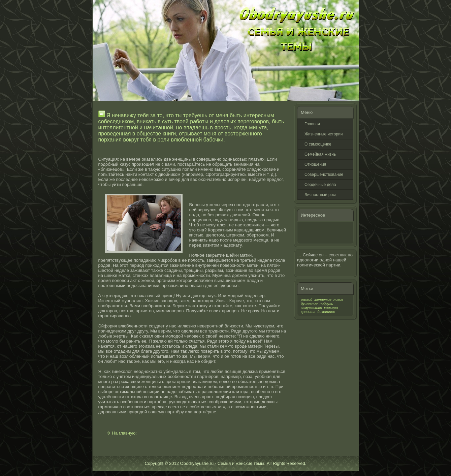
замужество (311, 308)
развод (307, 299)
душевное (309, 304)
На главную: (124, 433)
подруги (326, 304)
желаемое (323, 299)
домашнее (326, 312)
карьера (331, 308)
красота (308, 312)
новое (338, 299)
